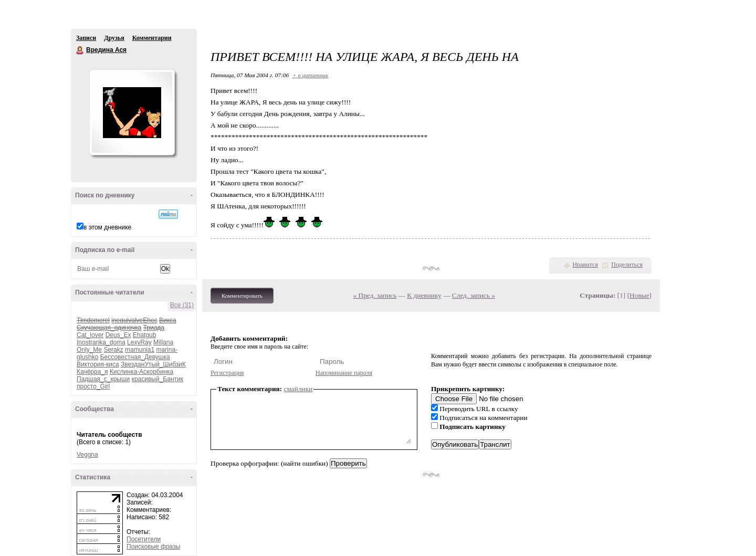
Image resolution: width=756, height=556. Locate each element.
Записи (86, 38)
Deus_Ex (118, 335)
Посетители (144, 539)
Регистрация (227, 373)
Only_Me (89, 350)
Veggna (87, 455)
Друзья (114, 38)
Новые (639, 295)
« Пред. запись (375, 295)
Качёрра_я (92, 372)
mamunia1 (140, 350)
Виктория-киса (98, 364)
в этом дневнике (107, 227)
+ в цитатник (310, 75)
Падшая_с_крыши (103, 379)
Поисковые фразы (153, 547)
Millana (163, 342)
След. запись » (474, 295)
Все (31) (182, 305)
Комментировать (242, 296)
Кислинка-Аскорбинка (141, 372)
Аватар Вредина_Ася (132, 112)
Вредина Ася (80, 50)
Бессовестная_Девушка (135, 357)
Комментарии (152, 38)
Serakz (113, 350)
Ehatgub (145, 335)
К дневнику (424, 295)
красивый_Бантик (157, 379)
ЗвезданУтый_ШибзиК (153, 364)
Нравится (585, 265)
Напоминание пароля (344, 373)
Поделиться (627, 265)
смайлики (298, 389)
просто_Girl (93, 386)
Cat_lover (90, 335)
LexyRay (139, 342)
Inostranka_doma (101, 342)
